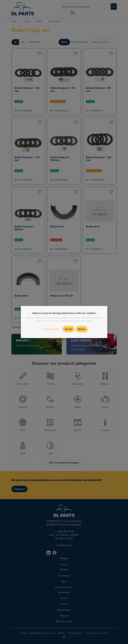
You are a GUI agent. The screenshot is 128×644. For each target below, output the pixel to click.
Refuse (82, 329)
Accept (69, 329)
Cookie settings (51, 329)
